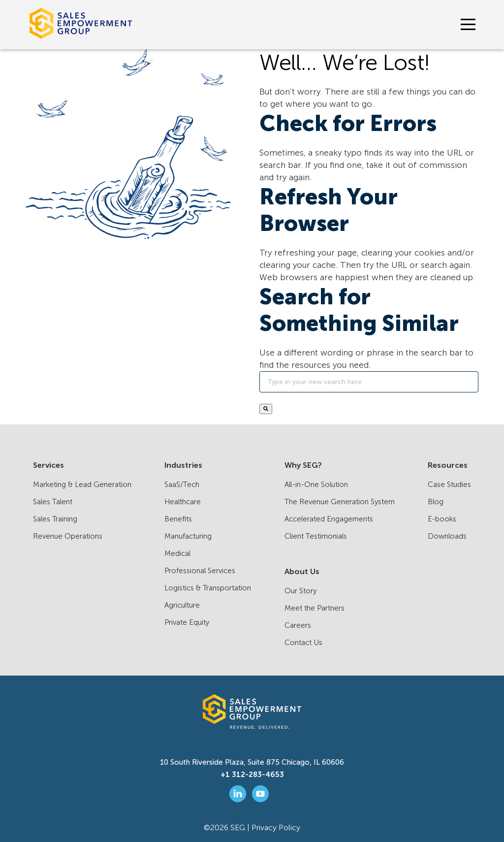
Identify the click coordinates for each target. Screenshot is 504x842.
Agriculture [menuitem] (182, 605)
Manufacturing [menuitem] (188, 536)
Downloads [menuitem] (447, 536)
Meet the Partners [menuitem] (315, 608)
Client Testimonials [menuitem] (316, 536)
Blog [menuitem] (436, 502)
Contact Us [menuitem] (303, 643)
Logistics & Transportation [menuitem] (208, 588)
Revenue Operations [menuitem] (68, 536)
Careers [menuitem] (298, 625)
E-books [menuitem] (442, 519)
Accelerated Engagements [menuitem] (329, 519)
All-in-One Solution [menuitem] (316, 485)
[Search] (369, 382)
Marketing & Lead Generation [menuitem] (82, 485)
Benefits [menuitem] (178, 519)
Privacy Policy (276, 827)
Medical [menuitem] (177, 553)
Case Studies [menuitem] (449, 485)
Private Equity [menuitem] (187, 622)
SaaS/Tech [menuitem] (182, 485)
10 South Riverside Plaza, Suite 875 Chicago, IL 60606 (252, 762)
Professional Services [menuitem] (200, 571)
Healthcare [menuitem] (183, 502)
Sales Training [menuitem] (55, 519)
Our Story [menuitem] (300, 591)
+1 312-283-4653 (252, 775)
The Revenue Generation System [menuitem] (340, 502)
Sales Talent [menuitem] (53, 502)
